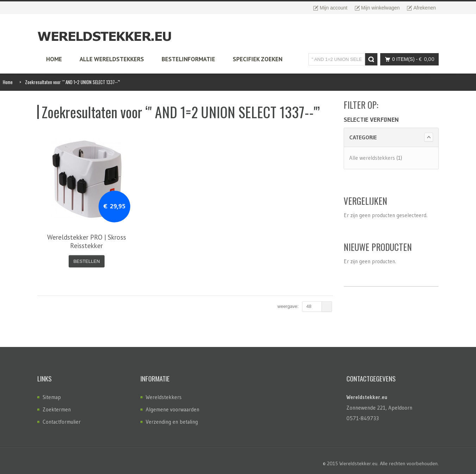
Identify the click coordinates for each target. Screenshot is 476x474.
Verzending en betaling (172, 422)
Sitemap (52, 397)
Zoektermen (57, 409)
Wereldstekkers (164, 397)
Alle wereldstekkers (372, 158)
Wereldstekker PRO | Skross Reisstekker (87, 241)
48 (319, 306)
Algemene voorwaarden (173, 409)
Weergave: (288, 306)
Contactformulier (62, 422)
